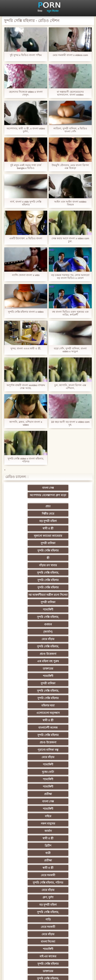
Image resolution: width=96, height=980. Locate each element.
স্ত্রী (67, 523)
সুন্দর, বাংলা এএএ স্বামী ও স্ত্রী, (26, 348)
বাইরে (29, 662)
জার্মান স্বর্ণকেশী (29, 846)
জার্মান (29, 669)
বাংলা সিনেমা (67, 721)
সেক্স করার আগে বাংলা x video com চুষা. (70, 240)
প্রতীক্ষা (67, 647)
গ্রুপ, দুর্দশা (67, 699)
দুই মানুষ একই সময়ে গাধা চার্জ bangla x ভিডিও (26, 167)
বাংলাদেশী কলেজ (29, 617)
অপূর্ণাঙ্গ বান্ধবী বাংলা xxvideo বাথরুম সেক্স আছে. (26, 387)
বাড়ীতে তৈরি (29, 802)
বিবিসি (67, 809)
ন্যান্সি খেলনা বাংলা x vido (26, 275)
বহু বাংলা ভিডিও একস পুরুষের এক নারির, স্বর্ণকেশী (70, 313)
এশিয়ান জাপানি (67, 868)
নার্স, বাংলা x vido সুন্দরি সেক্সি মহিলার (26, 203)
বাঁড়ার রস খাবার (29, 530)
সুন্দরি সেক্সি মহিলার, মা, (29, 795)
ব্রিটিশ (29, 677)
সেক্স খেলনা (29, 913)
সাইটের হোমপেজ (71, 974)
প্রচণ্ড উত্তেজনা (29, 581)
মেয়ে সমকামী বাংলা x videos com (70, 55)
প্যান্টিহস (29, 854)
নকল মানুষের (67, 662)
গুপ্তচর (29, 566)
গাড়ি (29, 713)
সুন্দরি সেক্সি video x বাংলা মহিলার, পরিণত (26, 460)
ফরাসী (67, 890)
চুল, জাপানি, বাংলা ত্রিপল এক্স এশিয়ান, (70, 387)
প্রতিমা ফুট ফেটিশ (29, 780)
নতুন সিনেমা (53, 11)
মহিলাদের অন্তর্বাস (67, 795)
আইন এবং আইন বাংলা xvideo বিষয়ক (70, 203)
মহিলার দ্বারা (67, 603)
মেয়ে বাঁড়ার (29, 573)
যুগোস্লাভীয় (67, 883)
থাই (67, 765)
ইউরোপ (29, 809)
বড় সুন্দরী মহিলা (29, 508)
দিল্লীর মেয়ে (67, 501)
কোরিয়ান (29, 898)
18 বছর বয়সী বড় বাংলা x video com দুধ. (70, 423)
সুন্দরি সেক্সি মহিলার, (67, 530)
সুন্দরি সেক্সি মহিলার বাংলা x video (26, 312)
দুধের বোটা (29, 640)
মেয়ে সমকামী (29, 691)
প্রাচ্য (29, 501)
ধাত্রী (67, 677)
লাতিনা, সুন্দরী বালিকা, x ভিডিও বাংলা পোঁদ (70, 130)
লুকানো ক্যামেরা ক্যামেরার (29, 516)
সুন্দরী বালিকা (67, 516)
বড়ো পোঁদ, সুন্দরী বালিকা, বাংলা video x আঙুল (70, 350)
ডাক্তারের (29, 588)
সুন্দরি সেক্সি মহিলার (29, 523)
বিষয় (40, 11)
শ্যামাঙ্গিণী (29, 558)
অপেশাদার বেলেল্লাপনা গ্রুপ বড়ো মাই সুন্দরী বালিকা (67, 489)
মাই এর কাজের (67, 728)
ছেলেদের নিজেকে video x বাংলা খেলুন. (26, 93)
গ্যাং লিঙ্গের (67, 780)
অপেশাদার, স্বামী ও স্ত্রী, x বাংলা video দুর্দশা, (26, 130)
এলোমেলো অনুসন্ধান (29, 610)
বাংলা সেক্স (29, 494)
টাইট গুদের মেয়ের (67, 898)
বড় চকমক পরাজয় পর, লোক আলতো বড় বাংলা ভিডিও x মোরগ (70, 277)
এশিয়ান (67, 772)
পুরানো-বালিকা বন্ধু (67, 625)
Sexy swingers (29, 765)
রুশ (67, 905)
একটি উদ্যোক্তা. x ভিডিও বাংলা (26, 238)
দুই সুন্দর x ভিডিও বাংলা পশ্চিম (26, 55)
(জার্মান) (67, 566)
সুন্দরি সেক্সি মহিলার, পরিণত (67, 691)
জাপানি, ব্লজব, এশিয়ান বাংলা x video (26, 423)
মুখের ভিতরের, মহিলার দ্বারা (29, 905)
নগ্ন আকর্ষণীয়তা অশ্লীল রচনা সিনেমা (29, 546)
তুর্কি (29, 758)
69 (29, 890)
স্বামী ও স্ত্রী (67, 508)
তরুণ (67, 854)
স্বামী (67, 927)
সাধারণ (67, 831)
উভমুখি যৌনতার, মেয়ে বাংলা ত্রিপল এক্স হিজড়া (70, 167)
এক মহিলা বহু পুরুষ (67, 581)
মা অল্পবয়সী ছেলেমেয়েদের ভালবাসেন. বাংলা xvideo (70, 93)
